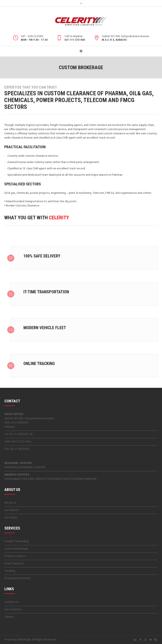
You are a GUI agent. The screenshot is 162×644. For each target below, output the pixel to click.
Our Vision (11, 518)
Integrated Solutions (18, 578)
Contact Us (11, 602)
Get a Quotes (13, 610)
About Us (10, 503)
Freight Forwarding (16, 541)
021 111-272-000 (21, 442)
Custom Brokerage (16, 549)
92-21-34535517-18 (21, 434)
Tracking (10, 571)
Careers (9, 617)
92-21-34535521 (20, 449)
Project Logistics (15, 556)
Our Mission (12, 510)
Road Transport (14, 564)
